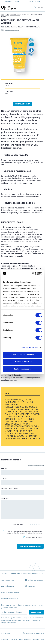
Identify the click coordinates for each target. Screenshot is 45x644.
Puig (42, 639)
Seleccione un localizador (33, 633)
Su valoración (18, 525)
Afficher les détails (29, 347)
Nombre (4, 478)
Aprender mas (38, 533)
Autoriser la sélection (22, 362)
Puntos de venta (35, 2)
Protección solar (15, 15)
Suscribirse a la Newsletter (33, 537)
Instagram (30, 586)
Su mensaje (6, 498)
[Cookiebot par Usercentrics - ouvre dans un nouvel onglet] (32, 273)
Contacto (4, 639)
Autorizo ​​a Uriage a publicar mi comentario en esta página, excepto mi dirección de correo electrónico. (22, 532)
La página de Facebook (34, 580)
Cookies (36, 639)
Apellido (5, 469)
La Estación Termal (7, 586)
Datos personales (25, 639)
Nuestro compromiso (8, 580)
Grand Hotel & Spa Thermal (10, 592)
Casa (3, 15)
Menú (40, 7)
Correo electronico (10, 488)
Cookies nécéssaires (22, 369)
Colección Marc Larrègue (10, 598)
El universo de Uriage (12, 2)
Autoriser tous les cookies (23, 355)
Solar (7, 15)
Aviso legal (13, 639)
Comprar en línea (23, 104)
